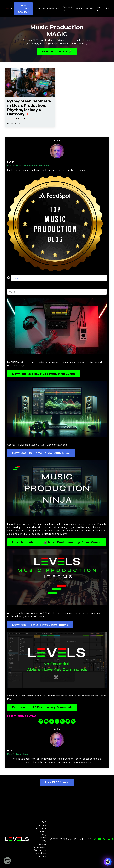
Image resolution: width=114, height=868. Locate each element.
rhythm (32, 119)
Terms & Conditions (41, 831)
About (78, 9)
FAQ (45, 826)
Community (53, 9)
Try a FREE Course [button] (57, 786)
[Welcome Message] (7, 861)
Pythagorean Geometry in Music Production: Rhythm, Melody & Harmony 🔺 (29, 108)
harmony (11, 119)
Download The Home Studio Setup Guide (41, 453)
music (25, 119)
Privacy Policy (43, 838)
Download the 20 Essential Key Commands (43, 711)
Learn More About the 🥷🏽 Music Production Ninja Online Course (57, 544)
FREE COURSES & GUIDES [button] (23, 9)
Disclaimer (41, 859)
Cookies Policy (43, 844)
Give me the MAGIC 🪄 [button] (57, 52)
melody (19, 119)
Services (89, 9)
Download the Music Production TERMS (40, 629)
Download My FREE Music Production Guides (44, 374)
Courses (40, 9)
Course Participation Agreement (40, 852)
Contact (43, 862)
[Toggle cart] (107, 9)
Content (67, 8)
